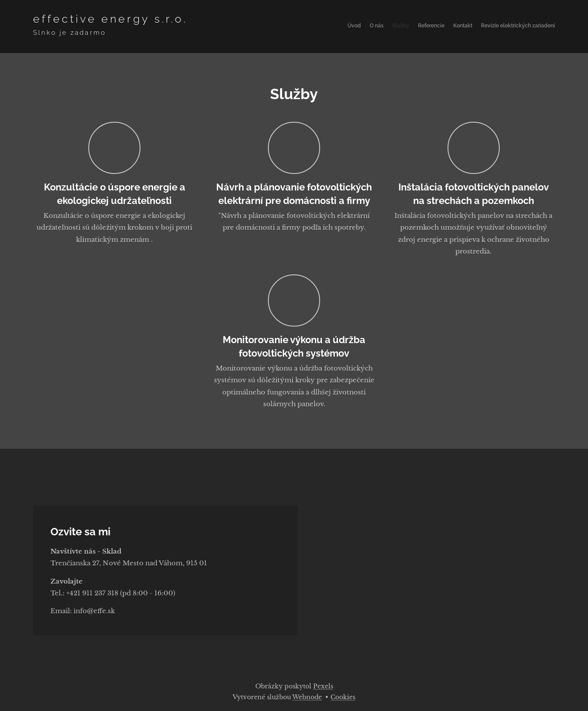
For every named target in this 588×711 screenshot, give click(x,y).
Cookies (343, 697)
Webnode (307, 697)
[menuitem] (513, 27)
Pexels (323, 686)
